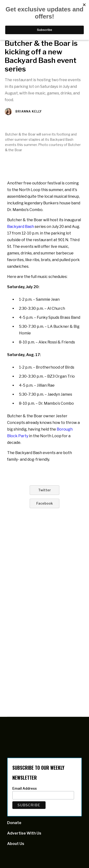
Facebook (44, 503)
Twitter (44, 490)
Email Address (25, 788)
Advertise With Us (24, 833)
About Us (16, 844)
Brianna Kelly (29, 112)
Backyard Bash (21, 227)
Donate (14, 823)
